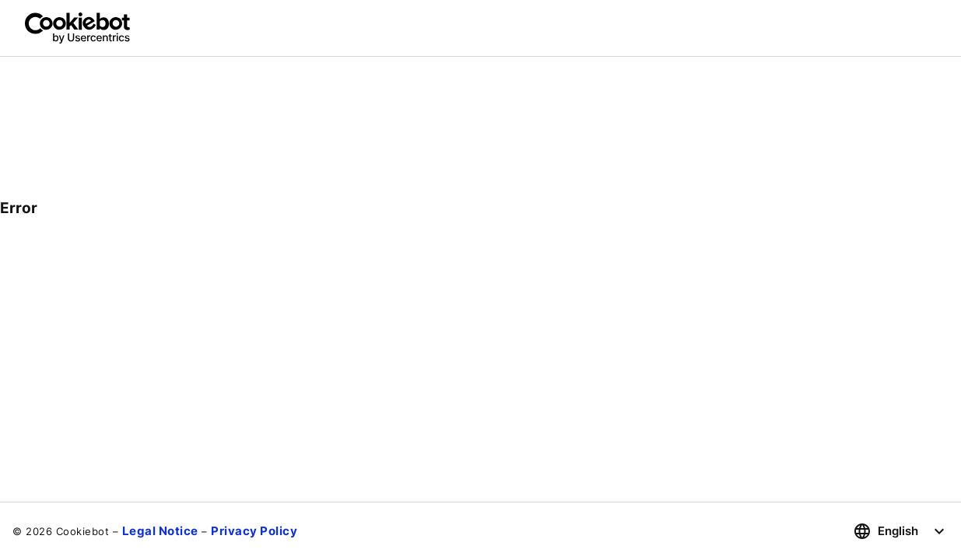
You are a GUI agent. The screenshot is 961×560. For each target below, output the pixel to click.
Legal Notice (160, 531)
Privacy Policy (254, 531)
